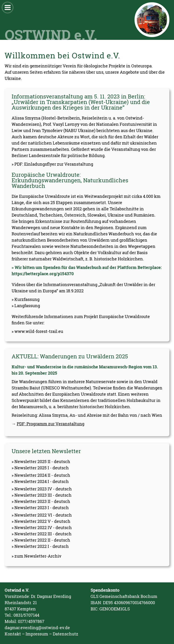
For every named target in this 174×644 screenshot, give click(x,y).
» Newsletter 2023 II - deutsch (41, 501)
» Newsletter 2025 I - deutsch (40, 468)
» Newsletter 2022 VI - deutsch (42, 515)
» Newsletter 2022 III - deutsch (42, 534)
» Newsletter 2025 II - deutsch (41, 461)
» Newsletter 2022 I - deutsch (40, 546)
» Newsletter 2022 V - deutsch (41, 521)
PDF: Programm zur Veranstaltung (51, 424)
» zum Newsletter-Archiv (36, 556)
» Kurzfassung (26, 299)
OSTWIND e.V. (51, 34)
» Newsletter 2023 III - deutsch (42, 495)
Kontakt (13, 634)
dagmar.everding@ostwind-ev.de (37, 628)
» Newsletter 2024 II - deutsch (41, 475)
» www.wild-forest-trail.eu (37, 331)
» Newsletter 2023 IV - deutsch (42, 489)
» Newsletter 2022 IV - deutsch (42, 527)
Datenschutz (66, 634)
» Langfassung (26, 306)
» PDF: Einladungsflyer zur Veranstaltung (52, 164)
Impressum (37, 634)
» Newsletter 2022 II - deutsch (41, 540)
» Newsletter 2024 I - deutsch (40, 481)
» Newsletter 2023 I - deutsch (40, 508)
